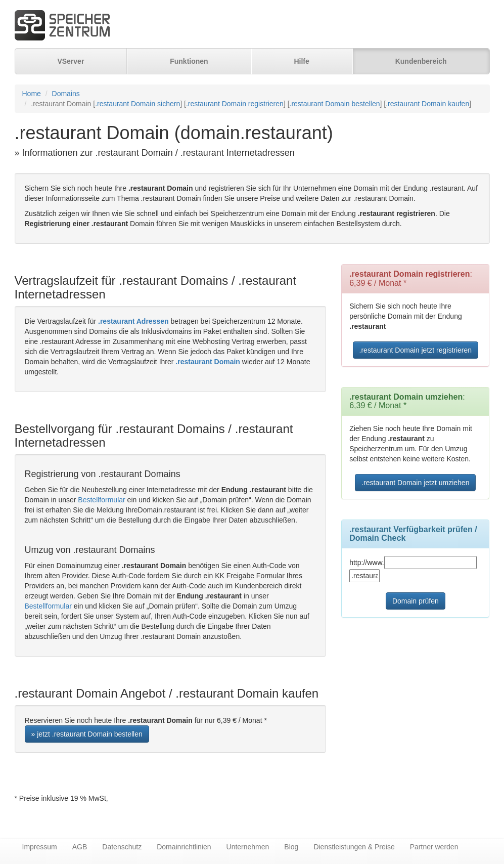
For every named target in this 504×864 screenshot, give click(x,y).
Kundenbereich (421, 61)
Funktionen (189, 61)
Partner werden (434, 847)
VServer (71, 61)
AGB (80, 847)
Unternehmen (248, 847)
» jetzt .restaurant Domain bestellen (87, 734)
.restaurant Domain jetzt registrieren (416, 350)
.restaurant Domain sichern (138, 104)
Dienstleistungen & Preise (354, 847)
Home (32, 94)
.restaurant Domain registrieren (235, 104)
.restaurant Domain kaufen (427, 104)
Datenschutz (122, 847)
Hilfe (301, 61)
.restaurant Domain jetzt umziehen (415, 483)
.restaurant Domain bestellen (335, 104)
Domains (66, 94)
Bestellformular (101, 500)
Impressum (40, 847)
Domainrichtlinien (184, 847)
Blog (291, 847)
